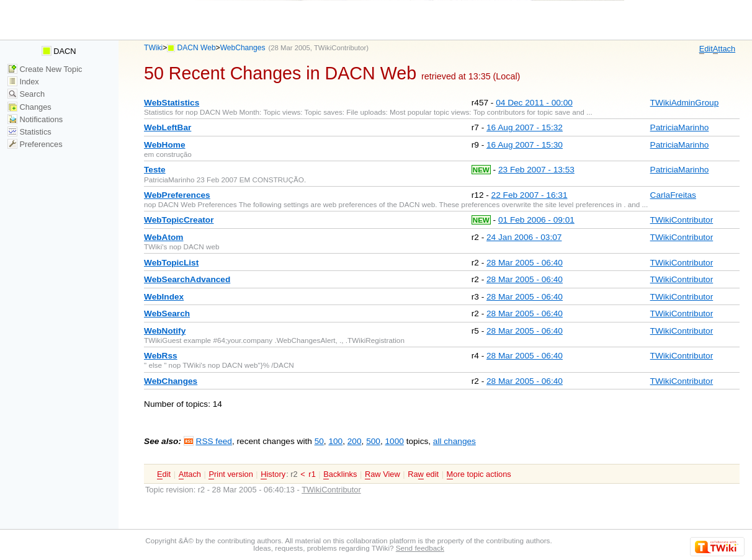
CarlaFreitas (673, 195)
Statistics (29, 132)
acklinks (340, 474)
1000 (394, 441)
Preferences (35, 144)
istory (273, 474)
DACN (59, 51)
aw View (383, 474)
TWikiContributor (340, 48)
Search (26, 94)
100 (335, 441)
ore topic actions (479, 474)
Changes (29, 107)
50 (319, 441)
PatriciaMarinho (680, 127)
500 (373, 441)
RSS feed (214, 441)
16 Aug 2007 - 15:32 (525, 127)
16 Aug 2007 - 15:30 (525, 145)
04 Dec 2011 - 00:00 (534, 103)
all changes (454, 441)
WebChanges (243, 48)
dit (706, 49)
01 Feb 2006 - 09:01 (536, 220)
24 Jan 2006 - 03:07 (524, 237)
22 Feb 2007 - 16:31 (530, 195)
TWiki (153, 48)
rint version (231, 474)
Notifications (35, 119)
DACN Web (197, 48)
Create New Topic (45, 69)
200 (355, 441)
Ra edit (423, 474)
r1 (312, 474)
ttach (724, 49)
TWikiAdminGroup (685, 103)
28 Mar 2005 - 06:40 (525, 263)
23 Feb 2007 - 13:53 (536, 170)
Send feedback (420, 548)
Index (23, 82)
